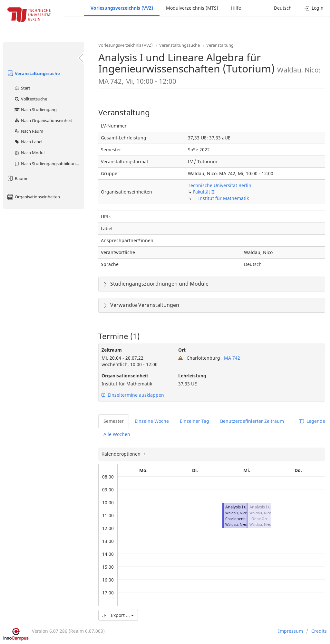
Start (22, 88)
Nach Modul (29, 153)
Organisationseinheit (125, 376)
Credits (319, 631)
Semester (114, 421)
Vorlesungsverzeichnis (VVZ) (122, 8)
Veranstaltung (220, 45)
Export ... (118, 615)
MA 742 (231, 358)
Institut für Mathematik (223, 198)
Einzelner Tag (194, 421)
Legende (312, 421)
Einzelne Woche (152, 421)
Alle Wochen (117, 434)
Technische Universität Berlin (220, 185)
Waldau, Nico (236, 524)
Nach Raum (29, 131)
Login (314, 8)
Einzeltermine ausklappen (133, 395)
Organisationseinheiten (33, 197)
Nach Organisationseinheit (43, 120)
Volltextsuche (30, 99)
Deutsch (283, 8)
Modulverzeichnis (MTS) (192, 8)
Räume (17, 178)
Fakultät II (204, 192)
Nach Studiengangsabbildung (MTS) (49, 164)
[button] (244, 524)
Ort (182, 350)
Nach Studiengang (35, 109)
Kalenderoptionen (122, 454)
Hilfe (236, 8)
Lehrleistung (192, 376)
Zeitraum (112, 350)
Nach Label (28, 142)
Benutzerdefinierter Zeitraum (252, 421)
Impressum (291, 631)
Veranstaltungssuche (33, 73)
